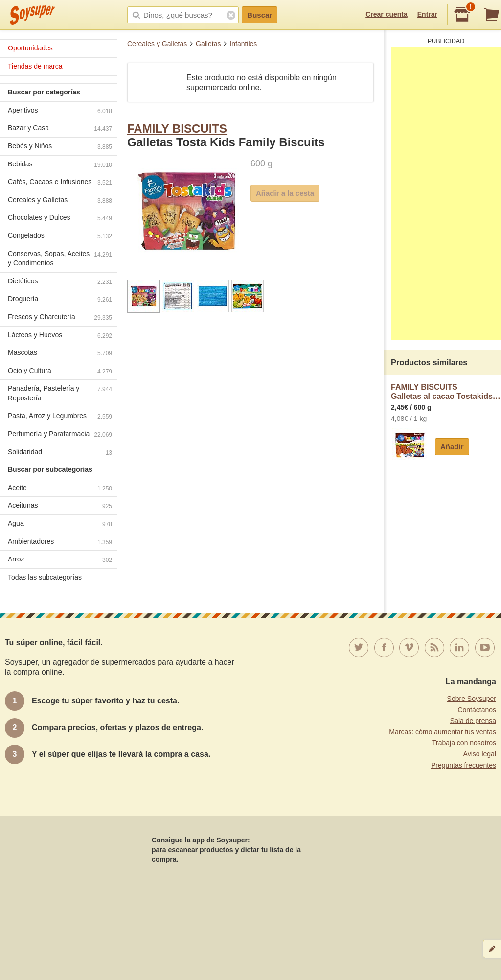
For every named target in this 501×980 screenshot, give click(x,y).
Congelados (60, 237)
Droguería (60, 300)
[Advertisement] (446, 193)
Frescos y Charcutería (60, 318)
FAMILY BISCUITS (177, 128)
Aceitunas (60, 506)
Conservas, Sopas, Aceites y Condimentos (60, 258)
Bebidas (60, 165)
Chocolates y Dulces (60, 219)
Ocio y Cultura (60, 372)
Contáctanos (477, 710)
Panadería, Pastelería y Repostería (60, 393)
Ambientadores (60, 543)
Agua (60, 525)
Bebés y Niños (60, 147)
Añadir (452, 447)
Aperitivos (60, 111)
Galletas (208, 44)
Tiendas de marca (35, 66)
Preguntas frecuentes (464, 765)
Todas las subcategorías (45, 577)
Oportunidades (30, 48)
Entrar (427, 14)
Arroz (60, 560)
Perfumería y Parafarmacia (60, 435)
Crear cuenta (387, 14)
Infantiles (243, 44)
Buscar (260, 15)
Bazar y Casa (60, 129)
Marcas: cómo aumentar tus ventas (443, 732)
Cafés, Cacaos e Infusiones (60, 183)
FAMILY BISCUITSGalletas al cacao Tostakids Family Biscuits (446, 392)
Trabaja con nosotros (464, 743)
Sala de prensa (473, 721)
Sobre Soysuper (472, 699)
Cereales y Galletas (157, 44)
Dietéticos (60, 282)
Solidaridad (60, 453)
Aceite (60, 489)
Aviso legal (480, 754)
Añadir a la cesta (285, 193)
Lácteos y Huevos (60, 336)
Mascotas (60, 354)
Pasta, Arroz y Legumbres (60, 417)
